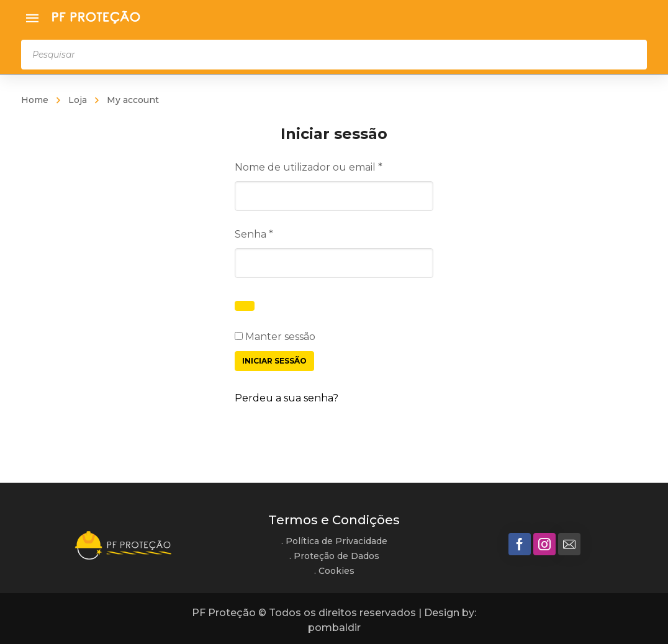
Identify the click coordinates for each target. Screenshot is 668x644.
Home (35, 100)
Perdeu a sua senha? (287, 398)
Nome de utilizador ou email (334, 166)
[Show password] (245, 306)
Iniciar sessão (274, 361)
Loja (78, 100)
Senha (282, 233)
